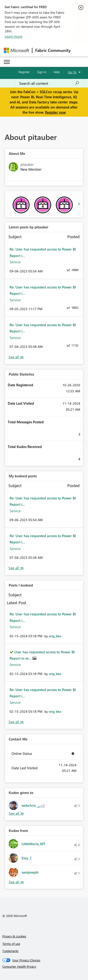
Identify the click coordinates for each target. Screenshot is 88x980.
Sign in (42, 72)
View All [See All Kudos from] (16, 882)
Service (15, 262)
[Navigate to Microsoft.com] (16, 50)
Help (57, 72)
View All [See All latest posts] (16, 357)
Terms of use (11, 944)
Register (24, 72)
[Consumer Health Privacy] (44, 966)
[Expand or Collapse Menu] (7, 62)
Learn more (13, 36)
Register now (55, 112)
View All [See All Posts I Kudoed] (16, 722)
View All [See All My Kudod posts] (16, 568)
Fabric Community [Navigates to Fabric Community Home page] (53, 50)
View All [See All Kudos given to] (16, 813)
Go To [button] (72, 72)
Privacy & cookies (14, 936)
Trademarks (10, 951)
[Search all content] (49, 83)
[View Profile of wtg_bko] (55, 636)
